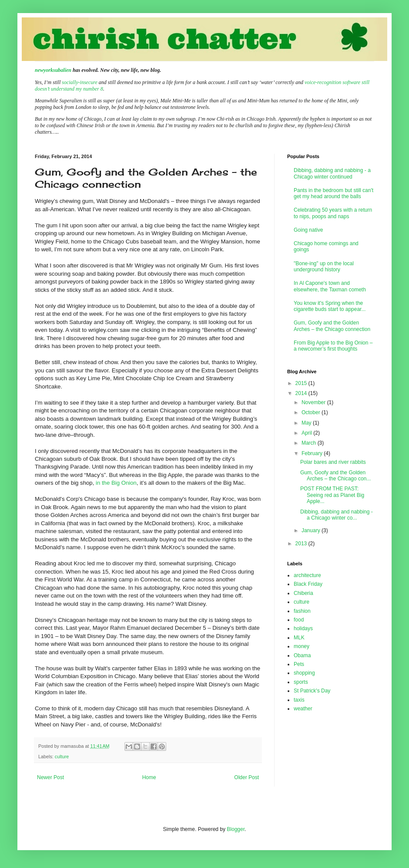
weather (303, 709)
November (314, 402)
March (310, 443)
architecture (307, 575)
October (312, 412)
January (312, 530)
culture (62, 757)
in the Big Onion (116, 483)
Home (149, 777)
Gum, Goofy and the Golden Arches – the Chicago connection (332, 326)
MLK (299, 638)
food (299, 620)
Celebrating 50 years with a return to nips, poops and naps (333, 213)
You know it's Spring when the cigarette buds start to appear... (330, 306)
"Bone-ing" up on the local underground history (324, 267)
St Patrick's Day (312, 691)
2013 (302, 544)
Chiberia (303, 593)
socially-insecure (80, 82)
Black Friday (308, 584)
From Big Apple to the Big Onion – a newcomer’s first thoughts (333, 346)
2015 (302, 383)
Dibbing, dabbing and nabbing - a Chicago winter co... (337, 515)
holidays (303, 628)
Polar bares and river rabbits (333, 462)
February (313, 453)
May (307, 423)
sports (301, 682)
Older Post (246, 777)
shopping (304, 673)
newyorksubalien (53, 70)
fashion (302, 611)
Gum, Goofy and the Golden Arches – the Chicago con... (335, 476)
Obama (302, 655)
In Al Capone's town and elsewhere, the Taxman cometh (330, 286)
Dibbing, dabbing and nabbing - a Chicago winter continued (332, 173)
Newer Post (50, 777)
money (302, 646)
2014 (302, 393)
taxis (299, 700)
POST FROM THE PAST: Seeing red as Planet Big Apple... (332, 495)
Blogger (236, 829)
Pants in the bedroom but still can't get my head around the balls (334, 193)
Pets (299, 664)
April (307, 433)
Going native (308, 230)
